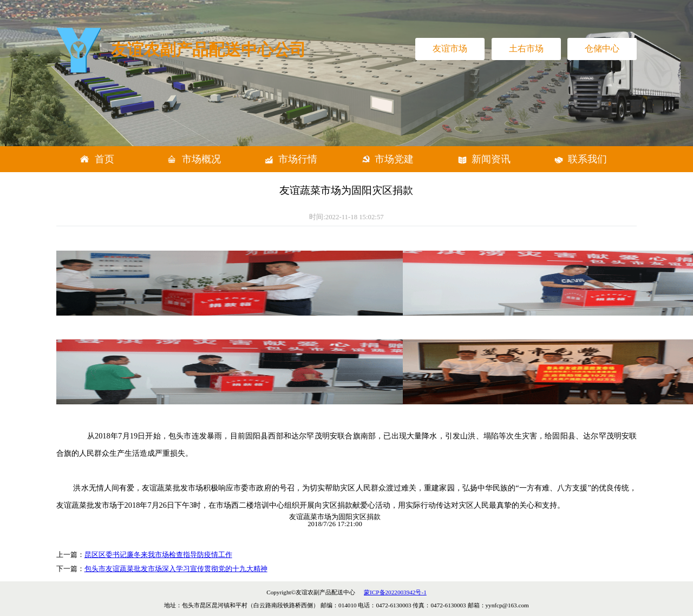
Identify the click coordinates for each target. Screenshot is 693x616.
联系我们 (587, 159)
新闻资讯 (491, 159)
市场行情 (298, 159)
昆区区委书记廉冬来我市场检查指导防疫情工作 (158, 555)
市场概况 (201, 159)
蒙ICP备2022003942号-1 (395, 592)
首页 (104, 159)
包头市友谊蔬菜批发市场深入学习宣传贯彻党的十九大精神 (176, 569)
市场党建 (394, 159)
